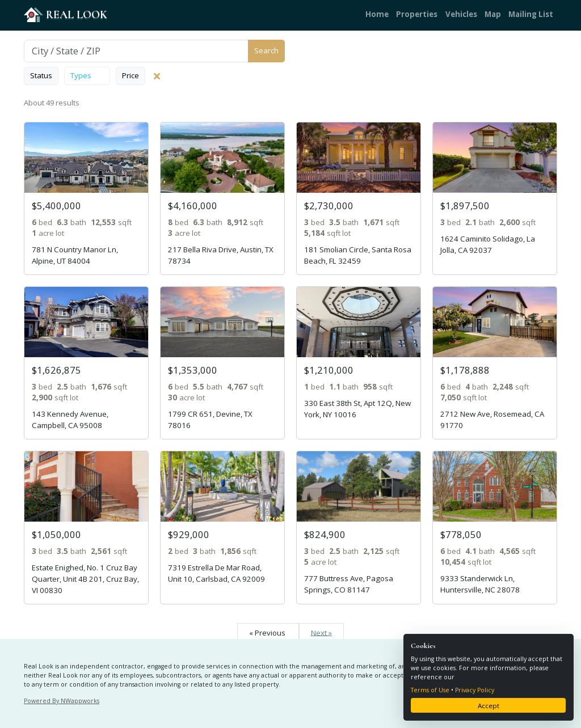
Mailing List (531, 14)
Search (266, 50)
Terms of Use (430, 690)
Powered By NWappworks (62, 701)
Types (87, 75)
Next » (321, 632)
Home (377, 14)
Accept (489, 706)
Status (41, 75)
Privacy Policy (475, 690)
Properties (417, 14)
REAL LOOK (66, 14)
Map (493, 14)
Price (130, 75)
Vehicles (461, 14)
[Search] (136, 51)
